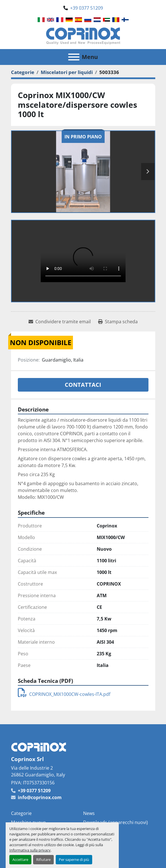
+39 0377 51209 (87, 8)
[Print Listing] (118, 322)
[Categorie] (23, 72)
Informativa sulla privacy (30, 850)
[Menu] (74, 57)
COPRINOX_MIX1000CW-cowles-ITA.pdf (64, 694)
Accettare (20, 859)
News (89, 813)
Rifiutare (43, 859)
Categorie (21, 813)
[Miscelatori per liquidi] (67, 72)
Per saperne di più (74, 859)
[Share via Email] (60, 322)
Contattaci (83, 385)
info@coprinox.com (40, 797)
